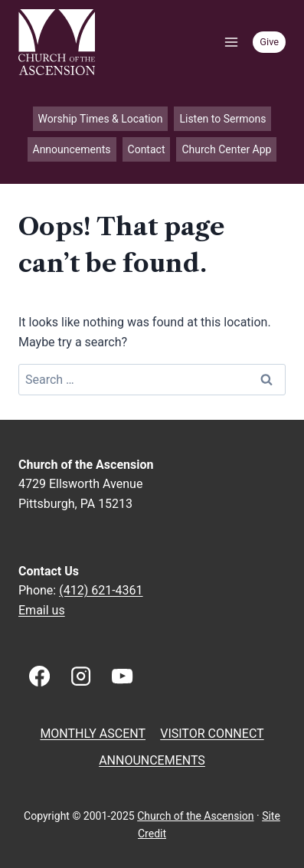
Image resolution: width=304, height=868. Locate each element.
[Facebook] (39, 676)
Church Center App (226, 149)
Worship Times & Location (101, 119)
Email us (42, 610)
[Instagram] (80, 676)
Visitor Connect (212, 734)
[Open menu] (232, 42)
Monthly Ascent (93, 734)
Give (269, 42)
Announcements (72, 149)
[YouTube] (123, 676)
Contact (147, 149)
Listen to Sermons (222, 119)
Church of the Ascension (195, 816)
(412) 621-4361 (101, 590)
